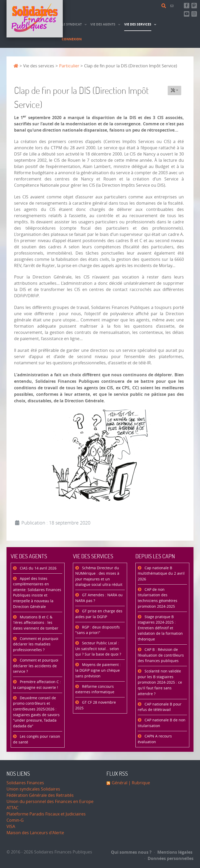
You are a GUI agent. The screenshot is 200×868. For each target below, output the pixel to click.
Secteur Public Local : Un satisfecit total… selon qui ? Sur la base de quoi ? (98, 649)
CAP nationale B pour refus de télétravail (160, 707)
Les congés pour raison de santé (37, 739)
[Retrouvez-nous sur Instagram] (194, 14)
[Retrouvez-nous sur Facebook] (187, 6)
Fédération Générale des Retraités (40, 795)
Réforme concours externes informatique (95, 689)
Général (120, 783)
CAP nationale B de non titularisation (162, 723)
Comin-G (15, 820)
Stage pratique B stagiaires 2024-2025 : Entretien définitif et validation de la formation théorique (160, 628)
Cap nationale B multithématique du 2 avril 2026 (161, 574)
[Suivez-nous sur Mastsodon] (194, 6)
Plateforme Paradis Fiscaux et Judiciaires (46, 814)
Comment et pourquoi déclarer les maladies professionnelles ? (36, 644)
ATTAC (12, 808)
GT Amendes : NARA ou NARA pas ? (99, 598)
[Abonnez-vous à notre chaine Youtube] (187, 14)
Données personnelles (169, 858)
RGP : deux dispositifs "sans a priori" (98, 630)
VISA (11, 827)
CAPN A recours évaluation (155, 739)
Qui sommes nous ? (131, 852)
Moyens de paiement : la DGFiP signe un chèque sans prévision (98, 670)
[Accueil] (35, 19)
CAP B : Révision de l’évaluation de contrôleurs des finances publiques (161, 655)
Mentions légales (173, 852)
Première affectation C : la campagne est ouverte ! (37, 685)
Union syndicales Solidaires (33, 789)
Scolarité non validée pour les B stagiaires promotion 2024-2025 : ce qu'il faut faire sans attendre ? (160, 682)
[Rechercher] (165, 6)
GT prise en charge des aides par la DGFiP (99, 614)
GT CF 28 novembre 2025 (96, 705)
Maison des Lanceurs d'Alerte (35, 833)
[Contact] (173, 6)
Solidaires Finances (25, 783)
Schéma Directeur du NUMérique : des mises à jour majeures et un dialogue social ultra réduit (99, 576)
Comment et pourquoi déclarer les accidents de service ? (36, 666)
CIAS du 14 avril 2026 (38, 568)
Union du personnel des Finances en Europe (50, 802)
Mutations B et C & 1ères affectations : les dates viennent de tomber (36, 623)
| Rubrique (139, 783)
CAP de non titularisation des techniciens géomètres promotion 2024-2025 (158, 598)
